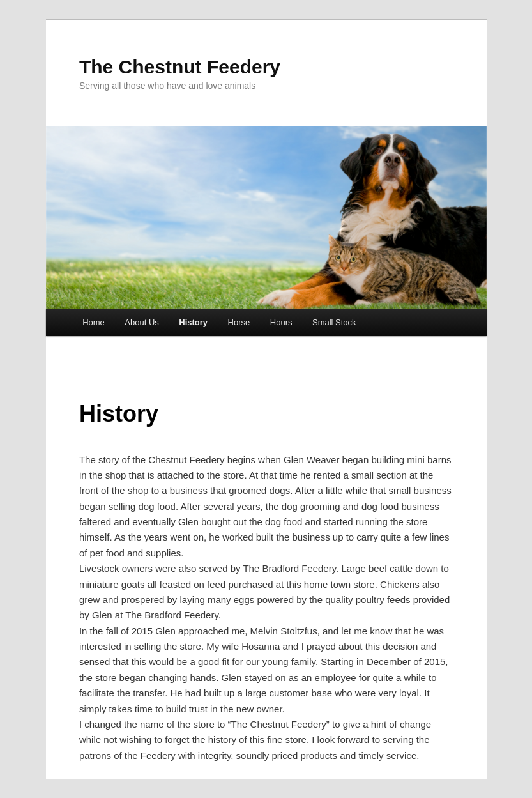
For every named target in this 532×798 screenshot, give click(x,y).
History (193, 322)
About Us (141, 322)
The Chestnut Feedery (180, 67)
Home (94, 322)
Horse (239, 322)
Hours (281, 322)
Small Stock (334, 322)
